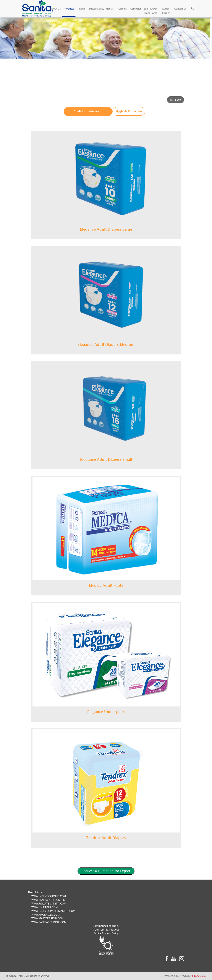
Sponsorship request (106, 930)
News (82, 9)
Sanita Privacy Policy (106, 933)
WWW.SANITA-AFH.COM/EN (48, 900)
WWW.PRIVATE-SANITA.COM (49, 904)
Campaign (136, 9)
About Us (55, 9)
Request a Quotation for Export (106, 871)
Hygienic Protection (129, 111)
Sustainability (96, 9)
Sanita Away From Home (151, 11)
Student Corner (166, 11)
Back (176, 100)
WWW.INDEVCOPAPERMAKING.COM (53, 911)
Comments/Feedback (106, 926)
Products (69, 9)
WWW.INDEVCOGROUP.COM (49, 896)
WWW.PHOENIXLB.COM (45, 915)
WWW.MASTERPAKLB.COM (47, 918)
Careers (123, 9)
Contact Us (180, 9)
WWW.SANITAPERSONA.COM (49, 922)
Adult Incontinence (86, 111)
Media (109, 9)
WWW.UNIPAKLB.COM (45, 907)
